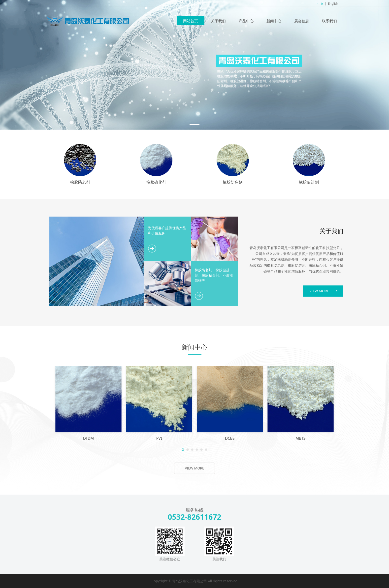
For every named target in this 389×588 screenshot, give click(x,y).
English (333, 4)
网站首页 (191, 21)
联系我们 (329, 21)
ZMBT (182, 419)
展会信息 (302, 21)
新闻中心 (274, 21)
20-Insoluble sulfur (158, 419)
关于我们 (218, 21)
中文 (321, 4)
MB (207, 419)
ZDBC (231, 419)
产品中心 (246, 21)
